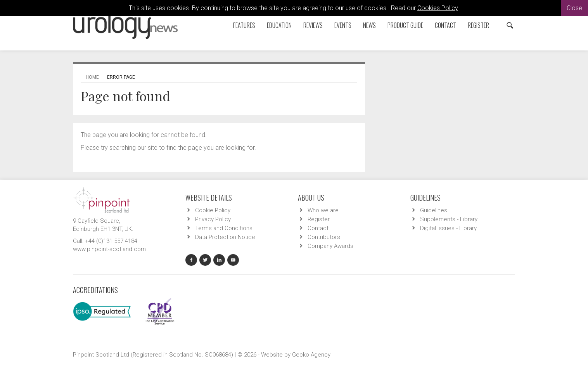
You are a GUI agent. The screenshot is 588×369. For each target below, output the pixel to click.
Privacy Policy (213, 219)
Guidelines (434, 210)
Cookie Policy (213, 210)
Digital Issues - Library (448, 228)
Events (343, 25)
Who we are (323, 210)
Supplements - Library (449, 219)
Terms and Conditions (224, 228)
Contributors (324, 237)
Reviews (313, 25)
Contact (445, 25)
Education (279, 25)
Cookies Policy (438, 8)
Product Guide (405, 25)
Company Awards (330, 246)
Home (92, 77)
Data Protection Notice (225, 237)
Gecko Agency (311, 355)
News (369, 25)
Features (244, 25)
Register (478, 25)
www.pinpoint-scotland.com (109, 249)
